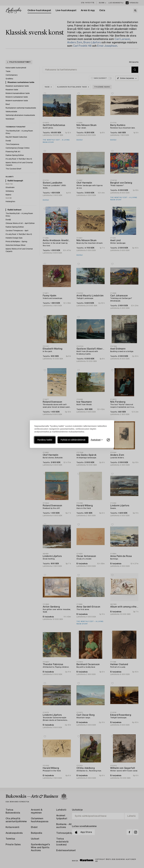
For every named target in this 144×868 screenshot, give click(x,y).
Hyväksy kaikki (45, 440)
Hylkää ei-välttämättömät (73, 440)
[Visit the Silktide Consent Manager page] (108, 440)
